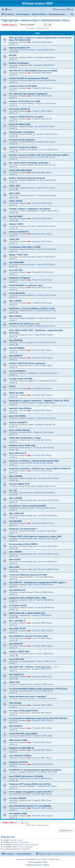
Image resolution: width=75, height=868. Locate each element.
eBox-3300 (14, 567)
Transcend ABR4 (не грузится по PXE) (28, 575)
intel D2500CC (16, 356)
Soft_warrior (32, 149)
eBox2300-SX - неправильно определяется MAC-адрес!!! (38, 582)
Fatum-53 (31, 80)
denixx (30, 577)
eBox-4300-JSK (16, 513)
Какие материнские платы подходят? (28, 696)
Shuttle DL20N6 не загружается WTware (29, 78)
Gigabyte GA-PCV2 (18, 762)
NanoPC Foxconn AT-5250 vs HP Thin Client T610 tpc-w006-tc (39, 155)
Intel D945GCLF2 (17, 590)
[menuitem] (8, 10)
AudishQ (31, 103)
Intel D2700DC (16, 216)
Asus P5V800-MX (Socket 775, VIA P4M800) (30, 806)
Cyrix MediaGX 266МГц (20, 756)
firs (29, 669)
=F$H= (30, 65)
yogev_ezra (32, 478)
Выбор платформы (19, 63)
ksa (29, 794)
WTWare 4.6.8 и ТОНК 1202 (22, 446)
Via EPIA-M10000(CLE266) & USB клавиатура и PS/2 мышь (38, 689)
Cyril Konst (32, 772)
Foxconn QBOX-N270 (19, 484)
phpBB (32, 859)
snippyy (31, 342)
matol (30, 493)
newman (31, 195)
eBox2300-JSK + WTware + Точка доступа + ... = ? (33, 667)
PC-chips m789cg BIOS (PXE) (23, 711)
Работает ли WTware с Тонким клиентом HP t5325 (34, 461)
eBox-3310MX (16, 476)
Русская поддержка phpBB (37, 862)
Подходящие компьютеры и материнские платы (35, 20)
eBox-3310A (15, 559)
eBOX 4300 (14, 682)
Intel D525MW (16, 340)
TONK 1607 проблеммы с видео (25, 438)
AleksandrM (32, 211)
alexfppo (31, 403)
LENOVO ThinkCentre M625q (23, 147)
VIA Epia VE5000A (18, 798)
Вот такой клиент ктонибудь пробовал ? (30, 163)
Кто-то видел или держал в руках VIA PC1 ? (31, 792)
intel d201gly (15, 703)
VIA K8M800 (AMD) (18, 814)
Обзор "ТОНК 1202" (19, 255)
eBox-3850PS (15, 552)
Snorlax (31, 188)
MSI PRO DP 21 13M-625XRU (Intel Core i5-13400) (33, 71)
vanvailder (32, 531)
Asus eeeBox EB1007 (19, 430)
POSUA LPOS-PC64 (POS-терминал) (27, 363)
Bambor (31, 57)
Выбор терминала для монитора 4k (27, 178)
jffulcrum (31, 295)
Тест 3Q (13, 490)
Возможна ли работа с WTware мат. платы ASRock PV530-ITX (40, 469)
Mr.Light (31, 50)
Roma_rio (31, 134)
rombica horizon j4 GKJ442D (23, 86)
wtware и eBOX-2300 (19, 651)
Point (30, 691)
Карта (30, 592)
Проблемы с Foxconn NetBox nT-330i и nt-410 (32, 308)
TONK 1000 (14, 186)
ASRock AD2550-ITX (19, 232)
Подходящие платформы (22, 132)
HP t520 (13, 55)
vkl (29, 615)
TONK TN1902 (16, 201)
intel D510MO (15, 521)
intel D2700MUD (17, 348)
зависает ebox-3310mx (20, 408)
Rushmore (32, 249)
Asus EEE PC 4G (17, 628)
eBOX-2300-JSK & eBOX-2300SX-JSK (27, 613)
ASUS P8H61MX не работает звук (26, 285)
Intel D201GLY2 (16, 674)
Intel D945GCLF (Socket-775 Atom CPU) (28, 636)
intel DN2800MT (17, 262)
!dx (29, 713)
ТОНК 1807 (14, 239)
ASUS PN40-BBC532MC (21, 170)
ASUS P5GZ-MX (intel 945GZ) (23, 734)
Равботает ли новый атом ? (23, 529)
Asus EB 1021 (16, 270)
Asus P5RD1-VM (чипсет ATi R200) (26, 776)
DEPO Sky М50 (16, 393)
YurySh (30, 126)
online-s (31, 311)
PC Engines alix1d (18, 605)
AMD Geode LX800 (18, 740)
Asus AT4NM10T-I (17, 371)
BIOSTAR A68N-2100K (20, 124)
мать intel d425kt (17, 416)
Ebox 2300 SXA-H (17, 453)
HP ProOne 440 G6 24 (19, 109)
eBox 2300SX (15, 301)
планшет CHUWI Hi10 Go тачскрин (26, 117)
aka (29, 42)
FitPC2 (12, 386)
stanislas (31, 508)
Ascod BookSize (17, 293)
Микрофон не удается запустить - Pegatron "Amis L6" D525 (39, 401)
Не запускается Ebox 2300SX (23, 544)
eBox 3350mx (15, 316)
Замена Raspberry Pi (19, 48)
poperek (31, 661)
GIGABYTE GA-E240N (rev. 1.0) (24, 324)
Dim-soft (31, 226)
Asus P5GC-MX (16, 659)
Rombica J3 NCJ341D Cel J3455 (25, 101)
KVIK (30, 365)
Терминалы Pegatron (20, 278)
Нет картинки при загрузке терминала (28, 94)
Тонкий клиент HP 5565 (21, 379)
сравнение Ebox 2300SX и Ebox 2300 (27, 598)
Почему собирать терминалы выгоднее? (30, 209)
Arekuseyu (32, 699)
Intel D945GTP (16, 644)
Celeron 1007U (16, 224)
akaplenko (32, 180)
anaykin (31, 326)
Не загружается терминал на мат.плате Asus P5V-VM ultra (38, 718)
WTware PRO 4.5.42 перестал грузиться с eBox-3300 (35, 536)
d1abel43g (32, 373)
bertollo (30, 608)
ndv (29, 440)
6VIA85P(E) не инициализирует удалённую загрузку (35, 770)
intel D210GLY (16, 726)
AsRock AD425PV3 (18, 422)
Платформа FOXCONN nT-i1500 (25, 247)
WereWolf (31, 786)
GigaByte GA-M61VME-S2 (21, 748)
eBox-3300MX (16, 498)
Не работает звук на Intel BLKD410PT (28, 506)
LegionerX (32, 381)
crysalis (31, 418)
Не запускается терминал (22, 140)
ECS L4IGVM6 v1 (17, 621)
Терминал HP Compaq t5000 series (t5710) (30, 784)
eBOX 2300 (14, 193)
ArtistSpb (31, 318)
